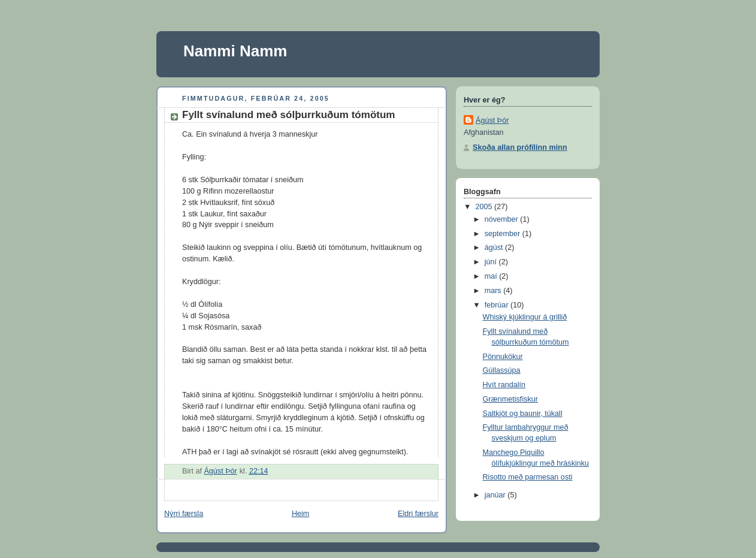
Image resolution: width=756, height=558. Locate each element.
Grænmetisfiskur (510, 399)
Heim (300, 514)
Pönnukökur (503, 357)
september (504, 234)
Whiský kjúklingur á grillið (525, 317)
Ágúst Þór (492, 120)
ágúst (495, 248)
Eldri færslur (418, 514)
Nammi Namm (235, 51)
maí (492, 276)
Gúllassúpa (502, 370)
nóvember (503, 219)
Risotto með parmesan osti (528, 477)
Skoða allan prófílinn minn (520, 147)
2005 (485, 207)
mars (494, 291)
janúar (496, 495)
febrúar (498, 305)
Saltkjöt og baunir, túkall (523, 414)
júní (492, 262)
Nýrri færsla (184, 514)
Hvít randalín (504, 385)
